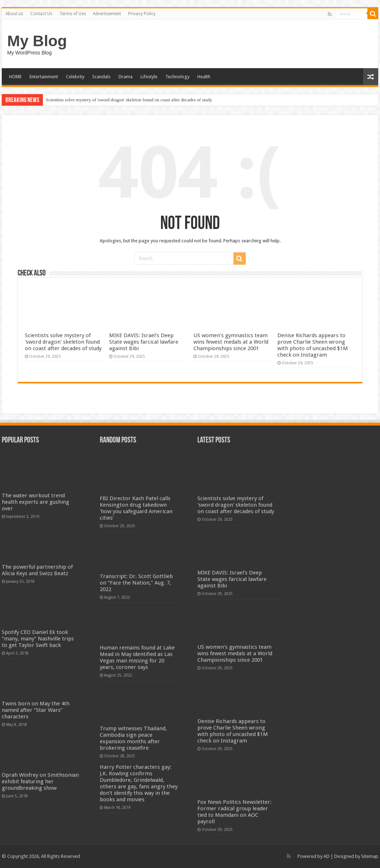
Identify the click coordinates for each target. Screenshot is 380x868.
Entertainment (44, 77)
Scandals (101, 77)
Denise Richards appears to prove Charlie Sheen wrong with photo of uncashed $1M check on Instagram (313, 345)
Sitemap (370, 856)
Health (204, 77)
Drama (126, 77)
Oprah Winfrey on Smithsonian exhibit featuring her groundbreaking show (40, 781)
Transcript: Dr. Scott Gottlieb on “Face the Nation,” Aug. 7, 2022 (136, 583)
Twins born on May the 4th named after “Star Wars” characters (36, 710)
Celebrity (75, 77)
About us (14, 14)
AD (327, 856)
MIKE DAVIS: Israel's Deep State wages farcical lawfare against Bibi (144, 342)
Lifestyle (149, 77)
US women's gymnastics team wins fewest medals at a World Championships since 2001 (231, 342)
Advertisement (107, 14)
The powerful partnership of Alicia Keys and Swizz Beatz (37, 570)
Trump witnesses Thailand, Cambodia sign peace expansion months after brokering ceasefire (133, 738)
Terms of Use (73, 14)
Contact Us (41, 14)
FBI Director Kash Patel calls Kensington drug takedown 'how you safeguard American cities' (136, 508)
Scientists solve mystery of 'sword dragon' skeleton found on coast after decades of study (129, 100)
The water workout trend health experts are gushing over (35, 502)
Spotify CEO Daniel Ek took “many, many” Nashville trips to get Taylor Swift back (38, 639)
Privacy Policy (142, 14)
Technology (177, 77)
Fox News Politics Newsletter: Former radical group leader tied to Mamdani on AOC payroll (234, 812)
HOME (15, 77)
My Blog (37, 41)
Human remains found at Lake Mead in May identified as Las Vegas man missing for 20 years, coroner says (137, 657)
